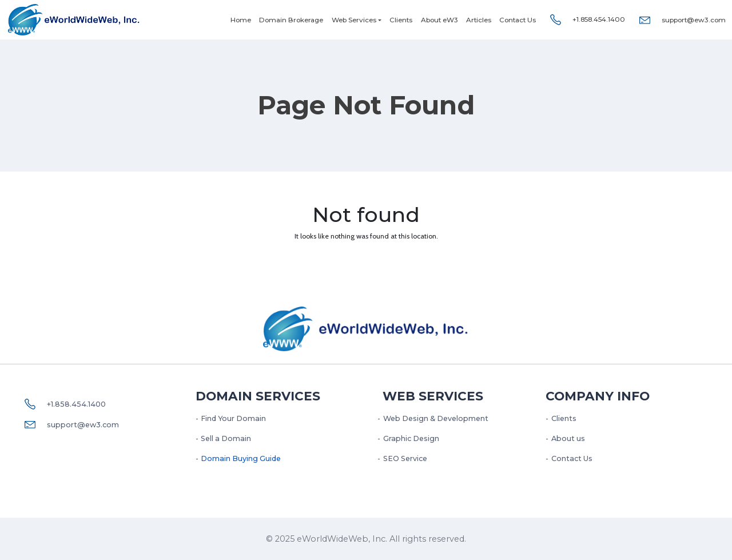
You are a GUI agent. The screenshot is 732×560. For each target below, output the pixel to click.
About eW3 (439, 20)
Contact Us (518, 20)
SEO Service (405, 458)
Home (241, 20)
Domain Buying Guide (241, 458)
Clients (401, 20)
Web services (433, 396)
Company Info (598, 396)
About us (568, 438)
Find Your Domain (233, 418)
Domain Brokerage (291, 20)
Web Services (354, 20)
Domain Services (258, 396)
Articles (479, 20)
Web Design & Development (436, 418)
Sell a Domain (226, 438)
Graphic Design (411, 438)
